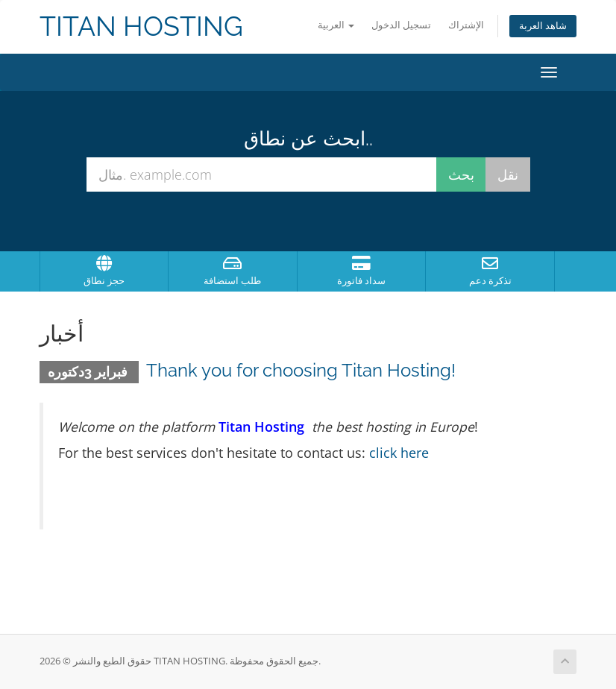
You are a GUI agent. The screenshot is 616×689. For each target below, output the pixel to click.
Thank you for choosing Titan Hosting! (301, 370)
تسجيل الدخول (401, 25)
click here (399, 453)
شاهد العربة (543, 26)
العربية (336, 25)
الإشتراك (466, 25)
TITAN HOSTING (141, 26)
